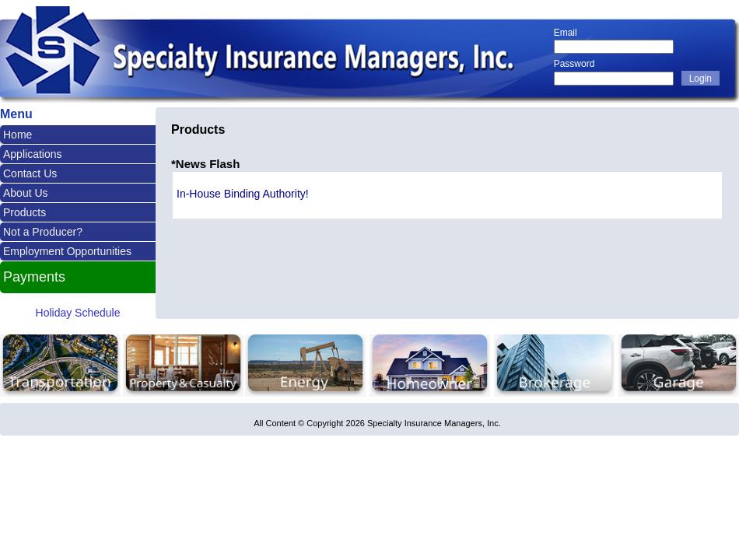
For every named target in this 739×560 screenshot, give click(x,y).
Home (18, 135)
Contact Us (30, 173)
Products (25, 212)
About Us (26, 193)
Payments (34, 277)
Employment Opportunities (67, 251)
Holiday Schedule (78, 313)
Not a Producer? (43, 232)
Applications (33, 154)
